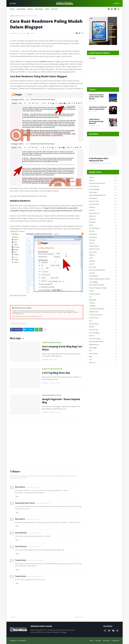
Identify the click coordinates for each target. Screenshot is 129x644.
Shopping (103, 207)
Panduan (103, 180)
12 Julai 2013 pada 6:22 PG (33, 519)
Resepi (30, 9)
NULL (103, 321)
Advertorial (103, 216)
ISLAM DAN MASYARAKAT (103, 309)
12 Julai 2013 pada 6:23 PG (34, 533)
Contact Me (115, 641)
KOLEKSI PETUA (103, 318)
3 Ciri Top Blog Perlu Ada (56, 373)
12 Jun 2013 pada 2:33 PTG (43, 503)
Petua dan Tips (103, 330)
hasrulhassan (21, 533)
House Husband (103, 186)
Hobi (47, 9)
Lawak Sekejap (103, 276)
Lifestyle (103, 177)
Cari (115, 3)
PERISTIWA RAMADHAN (103, 342)
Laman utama (15, 16)
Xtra (103, 297)
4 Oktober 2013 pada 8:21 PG (35, 576)
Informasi (103, 273)
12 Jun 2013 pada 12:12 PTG (33, 487)
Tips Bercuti (103, 219)
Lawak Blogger (103, 282)
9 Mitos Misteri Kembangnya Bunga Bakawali (96, 121)
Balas (17, 496)
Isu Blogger (103, 306)
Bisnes (103, 357)
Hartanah (103, 243)
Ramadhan (103, 222)
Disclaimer (22, 316)
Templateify (22, 641)
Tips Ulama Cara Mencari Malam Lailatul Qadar (98, 108)
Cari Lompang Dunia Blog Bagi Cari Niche (62, 348)
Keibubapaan (103, 237)
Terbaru (14, 617)
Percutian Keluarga (103, 339)
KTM (103, 351)
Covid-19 (103, 264)
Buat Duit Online (103, 201)
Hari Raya (103, 231)
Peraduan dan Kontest (103, 315)
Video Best (103, 261)
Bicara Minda (103, 252)
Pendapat (103, 303)
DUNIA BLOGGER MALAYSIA (52, 369)
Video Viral (103, 363)
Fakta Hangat (103, 192)
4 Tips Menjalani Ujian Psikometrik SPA (99, 160)
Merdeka (103, 327)
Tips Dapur (39, 9)
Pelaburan (103, 255)
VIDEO (103, 258)
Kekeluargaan (103, 198)
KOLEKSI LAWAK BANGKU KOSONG (103, 279)
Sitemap (98, 641)
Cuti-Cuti (54, 9)
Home (12, 9)
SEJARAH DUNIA (103, 312)
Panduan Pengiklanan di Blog (103, 288)
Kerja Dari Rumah (103, 213)
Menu (14, 3)
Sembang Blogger (103, 189)
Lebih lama (79, 617)
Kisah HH (103, 336)
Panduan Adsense (103, 294)
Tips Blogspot (103, 234)
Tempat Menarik (103, 204)
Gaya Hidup (21, 9)
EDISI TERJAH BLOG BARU (103, 285)
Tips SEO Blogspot (103, 228)
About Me (106, 641)
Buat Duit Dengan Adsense (103, 270)
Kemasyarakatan (103, 324)
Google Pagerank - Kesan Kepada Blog (61, 401)
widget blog (103, 300)
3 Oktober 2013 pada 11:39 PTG (35, 560)
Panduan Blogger (103, 333)
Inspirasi (103, 291)
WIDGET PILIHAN (103, 249)
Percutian (103, 210)
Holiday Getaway (103, 246)
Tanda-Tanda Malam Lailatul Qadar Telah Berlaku (96, 97)
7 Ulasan (32, 33)
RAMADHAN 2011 (103, 345)
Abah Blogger (103, 348)
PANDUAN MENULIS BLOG (29, 16)
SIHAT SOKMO (103, 354)
